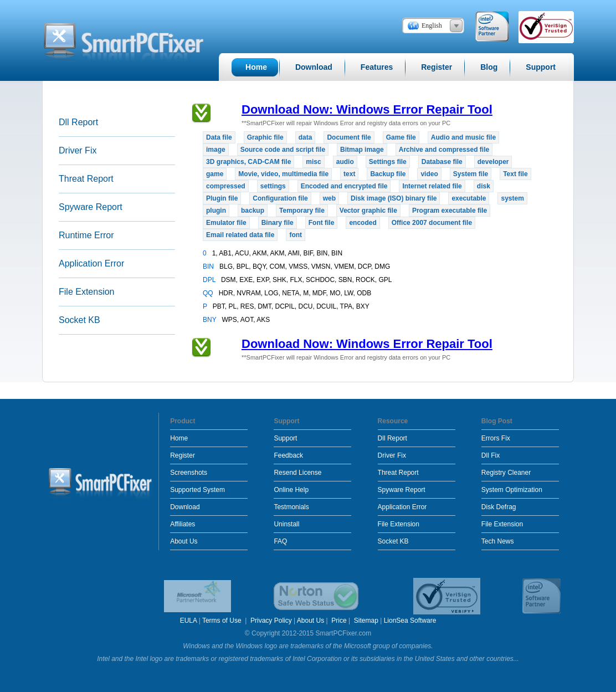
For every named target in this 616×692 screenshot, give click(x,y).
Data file (219, 137)
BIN (209, 266)
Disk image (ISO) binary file (394, 198)
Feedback (288, 455)
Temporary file (302, 211)
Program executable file (450, 211)
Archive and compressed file (444, 150)
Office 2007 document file (432, 223)
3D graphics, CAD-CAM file (248, 162)
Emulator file (226, 223)
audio (345, 162)
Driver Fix (78, 150)
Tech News (498, 541)
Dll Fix (491, 455)
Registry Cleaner (506, 473)
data (306, 137)
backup (253, 211)
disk (484, 186)
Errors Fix (496, 438)
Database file (442, 162)
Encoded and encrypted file (344, 186)
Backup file (388, 174)
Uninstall (286, 524)
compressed (226, 186)
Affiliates (183, 524)
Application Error (91, 263)
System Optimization (512, 490)
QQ (209, 293)
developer (493, 162)
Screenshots (189, 473)
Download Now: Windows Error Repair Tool (367, 109)
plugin (216, 211)
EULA (189, 621)
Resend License (297, 473)
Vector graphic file (368, 211)
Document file (349, 137)
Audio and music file (463, 137)
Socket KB (79, 320)
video (429, 174)
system (512, 198)
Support (285, 438)
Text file (515, 174)
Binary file (278, 223)
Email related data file (240, 235)
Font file (322, 223)
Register (183, 455)
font (296, 235)
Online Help (291, 490)
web (329, 198)
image (216, 150)
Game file (401, 137)
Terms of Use (223, 621)
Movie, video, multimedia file (283, 174)
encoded (363, 223)
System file (471, 174)
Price (339, 621)
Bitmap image (362, 150)
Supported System (197, 490)
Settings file (388, 162)
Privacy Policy (271, 621)
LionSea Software (410, 621)
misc (313, 162)
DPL (210, 280)
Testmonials (291, 507)
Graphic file (265, 137)
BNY (211, 320)
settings (273, 186)
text (349, 174)
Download (185, 507)
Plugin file (222, 198)
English (432, 25)
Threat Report (86, 179)
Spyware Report (91, 207)
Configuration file (280, 198)
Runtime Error (86, 235)
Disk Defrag (499, 507)
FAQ (280, 541)
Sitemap (366, 621)
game (215, 174)
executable (469, 198)
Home (179, 438)
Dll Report (78, 122)
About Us (184, 541)
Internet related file (432, 186)
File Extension (87, 292)
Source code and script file (283, 150)
